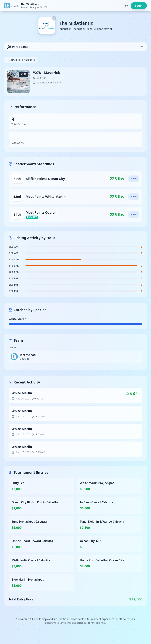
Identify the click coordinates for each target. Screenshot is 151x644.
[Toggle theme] (126, 6)
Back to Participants (21, 60)
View (134, 179)
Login (139, 6)
